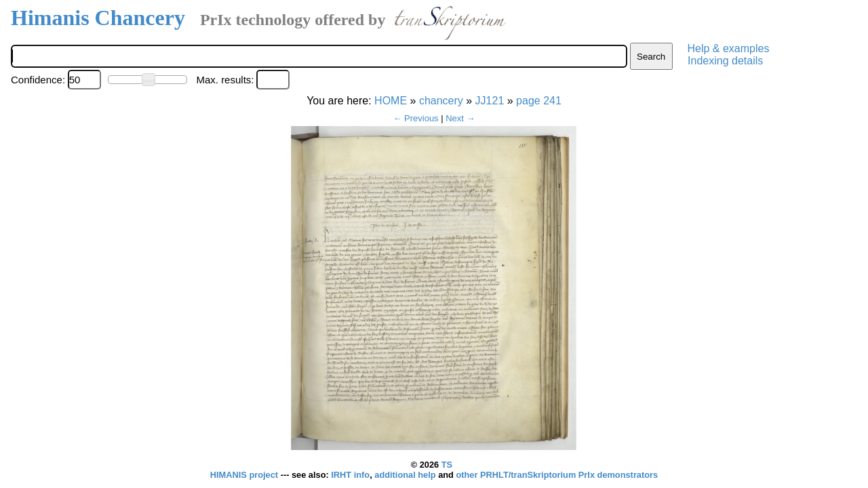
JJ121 (490, 101)
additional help (406, 475)
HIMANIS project (245, 475)
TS (447, 465)
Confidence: (38, 80)
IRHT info (350, 475)
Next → (460, 118)
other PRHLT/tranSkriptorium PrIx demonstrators (557, 475)
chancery (441, 101)
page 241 (539, 101)
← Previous (415, 118)
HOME (391, 101)
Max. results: (225, 80)
